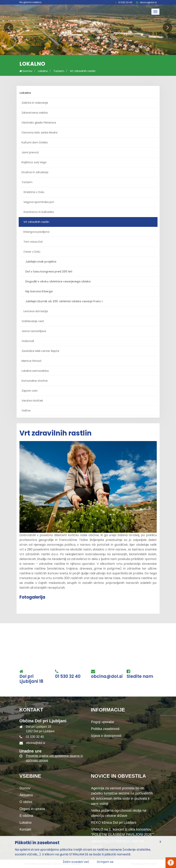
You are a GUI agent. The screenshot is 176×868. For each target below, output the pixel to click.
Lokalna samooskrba (35, 371)
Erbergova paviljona (36, 232)
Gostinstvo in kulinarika (39, 212)
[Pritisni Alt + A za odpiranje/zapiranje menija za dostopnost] (171, 863)
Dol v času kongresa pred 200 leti (49, 272)
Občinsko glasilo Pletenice (39, 123)
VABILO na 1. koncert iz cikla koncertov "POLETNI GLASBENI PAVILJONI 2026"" (123, 832)
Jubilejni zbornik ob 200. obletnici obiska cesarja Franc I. (64, 301)
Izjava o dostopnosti (106, 736)
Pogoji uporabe (103, 722)
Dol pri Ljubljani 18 (31, 679)
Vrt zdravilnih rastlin (83, 71)
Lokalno (43, 71)
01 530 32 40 (125, 2)
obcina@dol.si (148, 2)
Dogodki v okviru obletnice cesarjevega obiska (58, 281)
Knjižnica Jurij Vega (34, 162)
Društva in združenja (35, 172)
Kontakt (25, 829)
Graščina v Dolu (34, 192)
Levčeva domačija (36, 311)
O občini (26, 802)
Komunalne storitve (35, 381)
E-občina (26, 816)
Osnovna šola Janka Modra (39, 133)
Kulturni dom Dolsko (35, 142)
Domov (26, 71)
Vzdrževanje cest (33, 321)
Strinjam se (105, 862)
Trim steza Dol (33, 242)
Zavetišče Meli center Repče (40, 351)
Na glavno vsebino (30, 2)
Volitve (26, 411)
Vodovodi (28, 341)
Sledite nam (140, 676)
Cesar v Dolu (32, 252)
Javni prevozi (30, 152)
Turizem (59, 71)
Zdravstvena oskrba (35, 113)
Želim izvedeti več (76, 862)
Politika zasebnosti (105, 729)
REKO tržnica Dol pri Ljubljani (114, 823)
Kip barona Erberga (39, 291)
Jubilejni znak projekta (41, 262)
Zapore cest (30, 391)
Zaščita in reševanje (35, 103)
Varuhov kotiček (32, 401)
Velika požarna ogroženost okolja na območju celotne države (119, 813)
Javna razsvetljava (34, 331)
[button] (9, 27)
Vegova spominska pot (39, 202)
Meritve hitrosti (31, 361)
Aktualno (26, 795)
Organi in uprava (32, 809)
